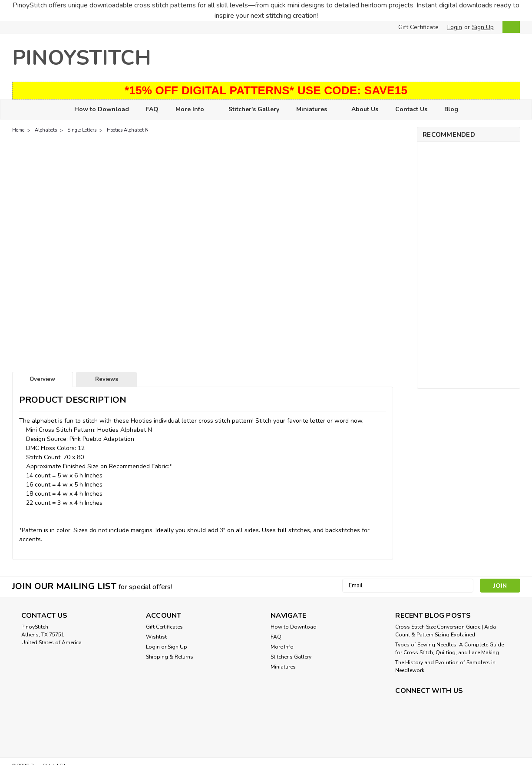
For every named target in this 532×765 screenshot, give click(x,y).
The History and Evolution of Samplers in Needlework (445, 666)
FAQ (152, 109)
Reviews (107, 379)
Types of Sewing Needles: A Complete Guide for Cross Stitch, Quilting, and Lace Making (449, 649)
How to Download (102, 109)
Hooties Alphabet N (128, 130)
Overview (42, 379)
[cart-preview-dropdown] (509, 27)
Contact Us (411, 109)
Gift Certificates (164, 627)
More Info (193, 110)
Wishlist (156, 637)
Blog (451, 109)
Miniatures (315, 110)
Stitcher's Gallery (254, 109)
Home (18, 130)
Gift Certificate (418, 27)
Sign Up (483, 27)
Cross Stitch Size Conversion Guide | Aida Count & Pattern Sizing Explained (446, 631)
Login (455, 27)
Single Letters (82, 130)
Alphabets (46, 130)
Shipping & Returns (170, 657)
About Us (365, 109)
